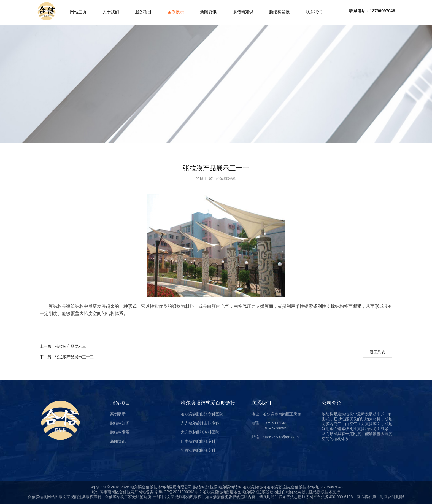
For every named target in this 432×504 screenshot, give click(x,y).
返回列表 (377, 352)
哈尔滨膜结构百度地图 (222, 492)
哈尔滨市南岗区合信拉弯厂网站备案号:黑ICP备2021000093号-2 (147, 492)
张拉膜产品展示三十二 (67, 357)
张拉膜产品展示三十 (65, 346)
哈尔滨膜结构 (226, 179)
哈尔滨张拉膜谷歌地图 (261, 492)
